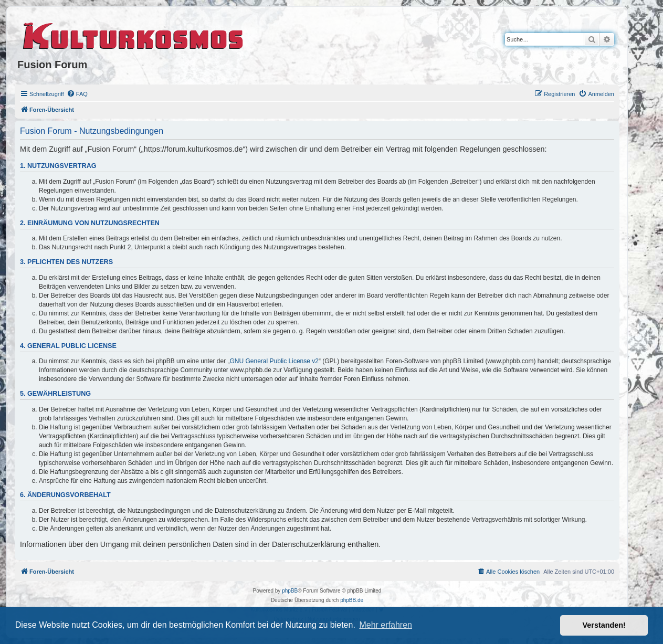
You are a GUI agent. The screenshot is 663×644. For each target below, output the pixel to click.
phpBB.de (352, 600)
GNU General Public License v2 (274, 361)
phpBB (290, 591)
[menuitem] (77, 94)
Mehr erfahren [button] (386, 625)
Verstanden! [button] (604, 625)
